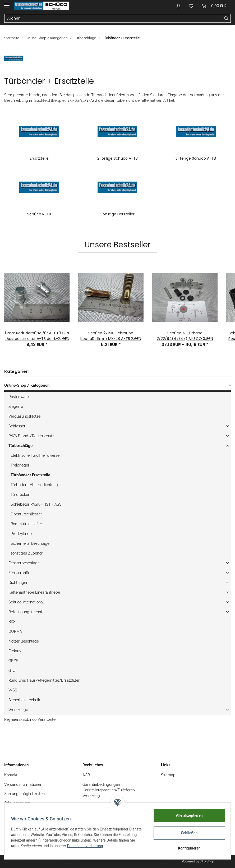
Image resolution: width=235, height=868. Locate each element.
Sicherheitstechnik (24, 700)
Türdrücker (20, 495)
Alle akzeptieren (187, 815)
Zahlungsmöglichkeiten (24, 794)
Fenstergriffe (19, 573)
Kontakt (11, 775)
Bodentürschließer (26, 524)
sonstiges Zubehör (27, 553)
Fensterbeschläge (24, 563)
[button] (178, 6)
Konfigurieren (187, 848)
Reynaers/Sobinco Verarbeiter (31, 719)
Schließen (188, 833)
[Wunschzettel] (191, 6)
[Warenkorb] (214, 6)
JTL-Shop (207, 861)
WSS (13, 690)
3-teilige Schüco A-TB (196, 158)
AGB (86, 775)
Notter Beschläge (24, 641)
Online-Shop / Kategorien (27, 385)
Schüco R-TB (39, 214)
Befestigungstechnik (26, 612)
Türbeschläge (20, 446)
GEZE (13, 661)
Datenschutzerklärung (104, 846)
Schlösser (17, 426)
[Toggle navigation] (7, 3)
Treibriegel (20, 465)
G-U (12, 671)
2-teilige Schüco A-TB (117, 158)
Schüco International (26, 602)
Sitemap (168, 775)
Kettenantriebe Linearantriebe (34, 592)
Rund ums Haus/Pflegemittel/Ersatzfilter (44, 680)
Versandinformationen (23, 784)
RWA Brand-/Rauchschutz (31, 436)
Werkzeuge (18, 710)
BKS (12, 622)
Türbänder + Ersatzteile (30, 475)
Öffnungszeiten (17, 803)
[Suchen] (113, 19)
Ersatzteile (39, 158)
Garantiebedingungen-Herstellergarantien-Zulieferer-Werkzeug (109, 790)
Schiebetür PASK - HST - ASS (36, 504)
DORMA (15, 631)
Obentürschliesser (26, 514)
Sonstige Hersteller (117, 214)
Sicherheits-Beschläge (30, 543)
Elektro (15, 651)
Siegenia (16, 407)
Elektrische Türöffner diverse (35, 455)
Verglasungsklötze (24, 416)
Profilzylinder (22, 534)
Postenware (19, 397)
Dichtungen (18, 583)
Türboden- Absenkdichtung (34, 485)
